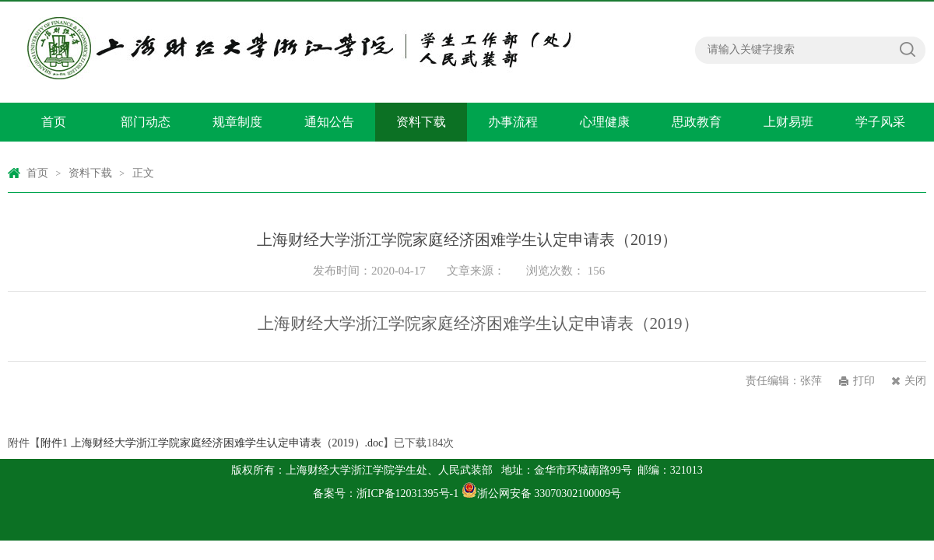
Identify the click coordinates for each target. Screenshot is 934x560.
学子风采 (880, 122)
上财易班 (788, 122)
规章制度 (237, 122)
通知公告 (329, 122)
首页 (54, 122)
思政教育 (697, 122)
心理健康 (605, 122)
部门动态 (146, 122)
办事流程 (513, 122)
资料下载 (421, 122)
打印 (864, 381)
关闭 (915, 381)
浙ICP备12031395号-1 (409, 493)
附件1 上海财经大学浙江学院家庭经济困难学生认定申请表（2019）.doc (212, 443)
